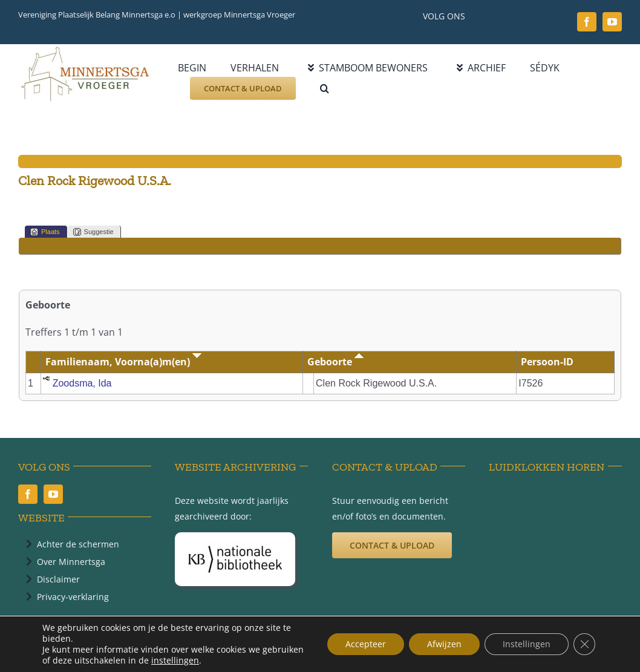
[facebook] (587, 22)
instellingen (175, 661)
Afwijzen (444, 644)
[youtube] (612, 22)
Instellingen (527, 644)
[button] (325, 88)
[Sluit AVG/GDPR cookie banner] (584, 644)
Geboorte (335, 362)
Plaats (45, 232)
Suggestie (93, 232)
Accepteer (366, 644)
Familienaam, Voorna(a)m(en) (123, 362)
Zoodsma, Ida (82, 383)
